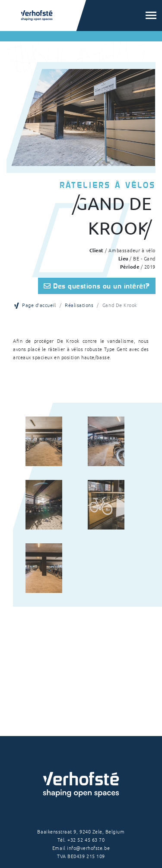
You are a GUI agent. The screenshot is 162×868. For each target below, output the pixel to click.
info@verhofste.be (88, 848)
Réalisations (79, 305)
